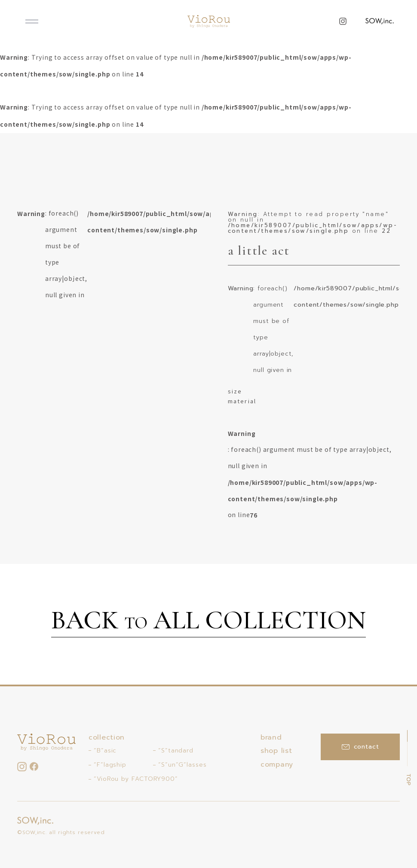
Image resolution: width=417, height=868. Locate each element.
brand (271, 737)
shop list (276, 751)
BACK (208, 621)
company (277, 764)
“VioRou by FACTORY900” (136, 779)
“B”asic (105, 751)
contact (360, 747)
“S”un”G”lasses (182, 765)
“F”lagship (110, 765)
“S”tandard (176, 751)
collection (107, 737)
